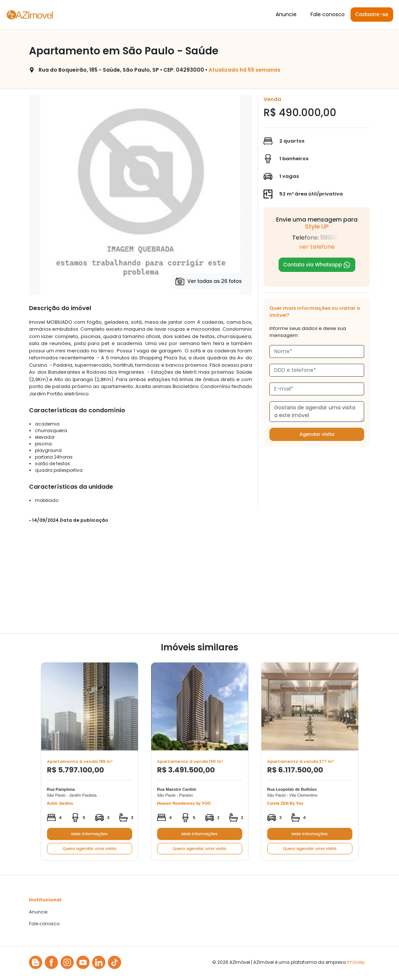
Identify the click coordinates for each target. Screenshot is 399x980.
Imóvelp (356, 962)
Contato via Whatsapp (317, 265)
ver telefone (317, 247)
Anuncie (286, 14)
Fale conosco (328, 14)
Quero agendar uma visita (90, 848)
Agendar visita (317, 434)
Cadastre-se (372, 14)
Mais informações (89, 834)
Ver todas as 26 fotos (208, 281)
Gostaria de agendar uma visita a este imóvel (317, 412)
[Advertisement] (200, 582)
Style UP (317, 227)
